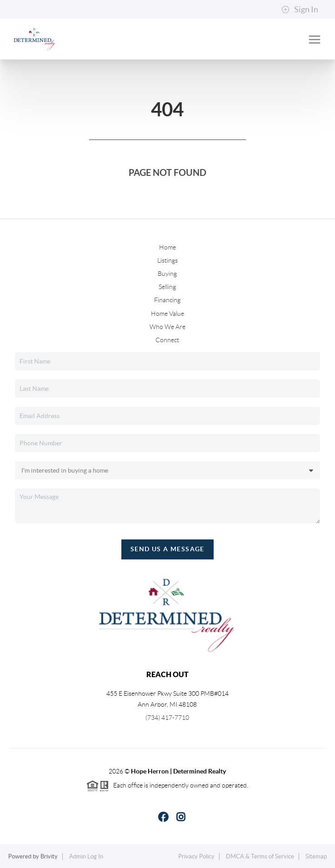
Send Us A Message (167, 549)
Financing (167, 300)
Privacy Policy (196, 856)
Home (167, 247)
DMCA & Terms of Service (260, 856)
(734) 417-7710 (167, 718)
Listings (167, 260)
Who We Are (167, 327)
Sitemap (316, 856)
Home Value (167, 314)
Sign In (300, 10)
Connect (167, 340)
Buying (167, 274)
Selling (167, 287)
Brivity (49, 856)
